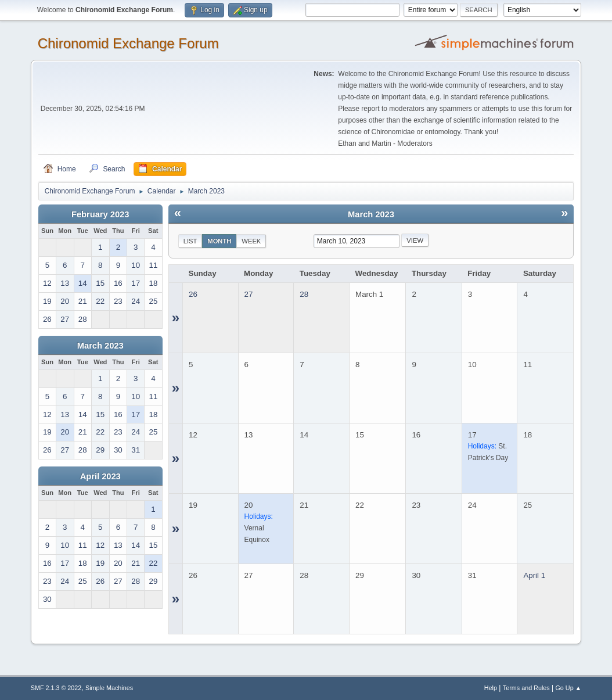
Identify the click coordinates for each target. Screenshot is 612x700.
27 (249, 294)
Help (491, 688)
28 (304, 294)
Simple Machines (109, 688)
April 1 (534, 575)
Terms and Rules (526, 688)
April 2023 (100, 476)
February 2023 (100, 214)
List (190, 241)
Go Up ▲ (568, 688)
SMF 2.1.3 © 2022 (56, 688)
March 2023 (100, 346)
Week (251, 241)
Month (219, 241)
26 (193, 294)
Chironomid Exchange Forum (128, 43)
